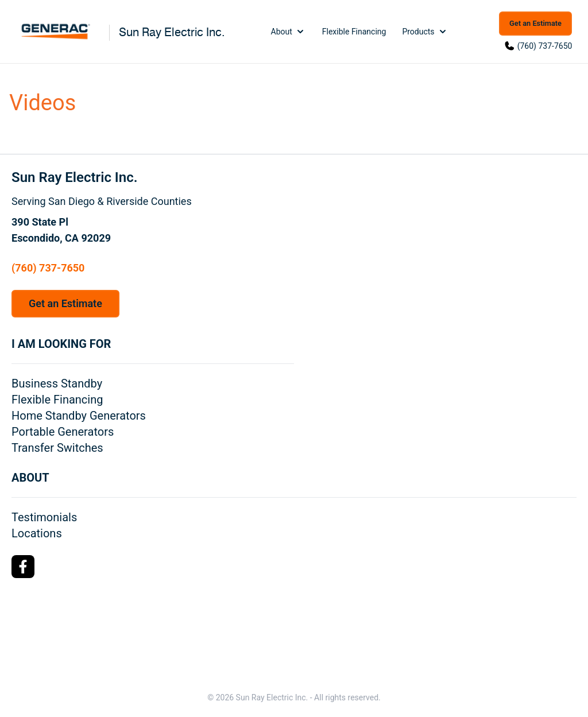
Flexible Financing (354, 32)
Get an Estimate (535, 23)
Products (425, 32)
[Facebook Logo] (23, 567)
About (289, 32)
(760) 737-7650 (545, 46)
